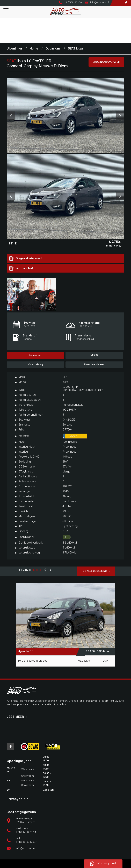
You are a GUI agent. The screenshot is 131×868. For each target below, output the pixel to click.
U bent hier (14, 49)
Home (3, 20)
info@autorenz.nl (26, 849)
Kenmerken (35, 355)
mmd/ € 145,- (114, 246)
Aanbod (4, 23)
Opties (94, 355)
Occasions (53, 49)
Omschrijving (36, 365)
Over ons (5, 34)
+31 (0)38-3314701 (26, 832)
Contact (5, 41)
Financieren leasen (94, 365)
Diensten (5, 30)
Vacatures (6, 38)
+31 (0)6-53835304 (27, 842)
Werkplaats (6, 27)
